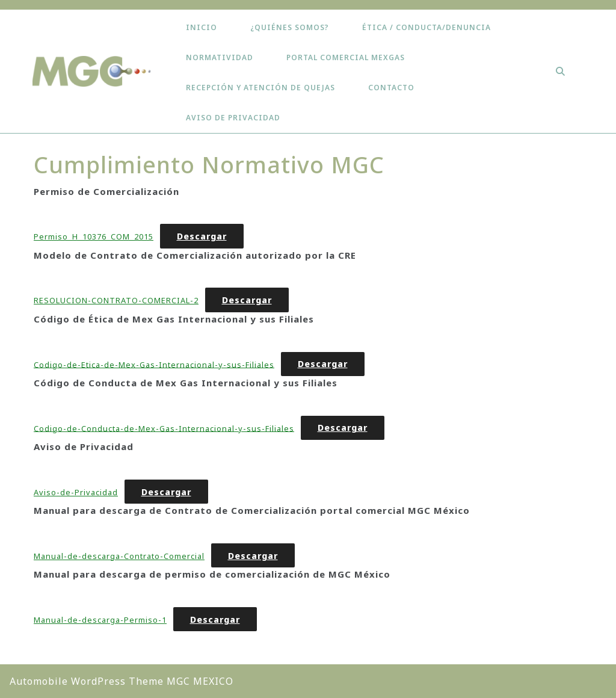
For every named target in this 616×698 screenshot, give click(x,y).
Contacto (391, 88)
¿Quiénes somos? (290, 27)
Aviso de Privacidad (233, 118)
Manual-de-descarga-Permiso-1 (100, 620)
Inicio (202, 27)
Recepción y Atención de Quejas (260, 88)
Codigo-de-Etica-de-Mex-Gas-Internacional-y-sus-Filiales (154, 364)
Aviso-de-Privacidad (76, 492)
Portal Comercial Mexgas (346, 57)
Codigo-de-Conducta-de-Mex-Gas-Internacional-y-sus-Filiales (164, 428)
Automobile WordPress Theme (87, 681)
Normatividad (220, 57)
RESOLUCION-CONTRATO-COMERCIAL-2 (116, 300)
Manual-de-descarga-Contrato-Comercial (119, 556)
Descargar (202, 236)
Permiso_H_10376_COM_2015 (94, 236)
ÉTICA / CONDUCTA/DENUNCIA (427, 27)
